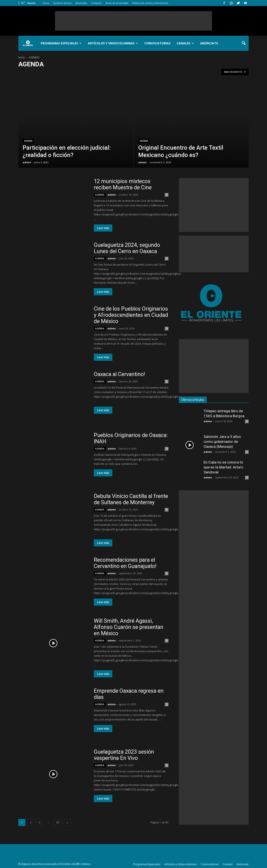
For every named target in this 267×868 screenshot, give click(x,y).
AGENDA (28, 141)
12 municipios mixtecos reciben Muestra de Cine (123, 184)
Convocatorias (157, 43)
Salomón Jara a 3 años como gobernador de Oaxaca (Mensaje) (222, 442)
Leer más (103, 228)
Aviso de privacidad (117, 3)
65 (58, 822)
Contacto (96, 3)
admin (27, 162)
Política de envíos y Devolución (150, 3)
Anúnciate (81, 3)
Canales (185, 43)
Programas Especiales (61, 43)
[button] (243, 43)
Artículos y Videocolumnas (113, 43)
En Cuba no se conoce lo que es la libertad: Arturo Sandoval (223, 467)
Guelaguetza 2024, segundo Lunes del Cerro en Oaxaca (127, 248)
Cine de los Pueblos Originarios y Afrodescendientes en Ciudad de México (131, 315)
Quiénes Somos (62, 3)
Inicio (46, 3)
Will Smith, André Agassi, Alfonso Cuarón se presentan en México (129, 627)
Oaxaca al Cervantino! (119, 374)
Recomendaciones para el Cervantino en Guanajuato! (125, 563)
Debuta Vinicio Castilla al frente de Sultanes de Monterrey (131, 499)
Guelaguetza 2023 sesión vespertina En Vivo (124, 755)
